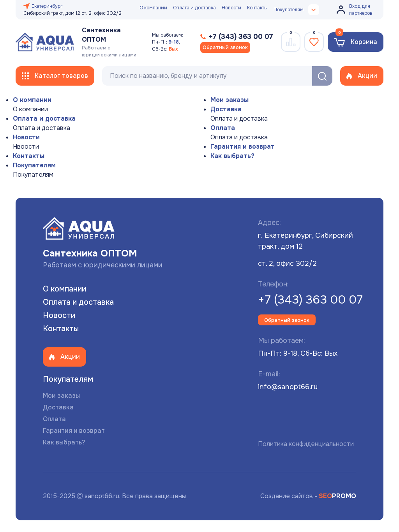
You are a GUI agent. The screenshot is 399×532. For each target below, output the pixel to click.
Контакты (257, 8)
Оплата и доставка (194, 8)
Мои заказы (230, 100)
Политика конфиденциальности (306, 444)
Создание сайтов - (308, 496)
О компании (153, 8)
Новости (231, 8)
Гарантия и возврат (243, 147)
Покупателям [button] (296, 10)
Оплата (223, 128)
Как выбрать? (232, 156)
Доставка (226, 109)
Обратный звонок (225, 47)
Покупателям (34, 165)
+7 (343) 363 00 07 (310, 300)
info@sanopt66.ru (288, 387)
